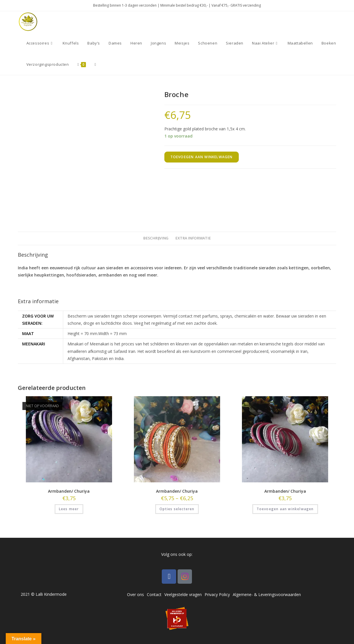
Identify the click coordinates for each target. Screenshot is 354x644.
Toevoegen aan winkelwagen (202, 157)
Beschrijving (156, 238)
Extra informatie (193, 238)
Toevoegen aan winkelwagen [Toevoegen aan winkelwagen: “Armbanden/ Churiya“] (285, 509)
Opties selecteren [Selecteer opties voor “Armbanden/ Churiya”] (177, 509)
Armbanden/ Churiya (69, 491)
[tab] (156, 238)
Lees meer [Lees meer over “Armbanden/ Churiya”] (69, 509)
